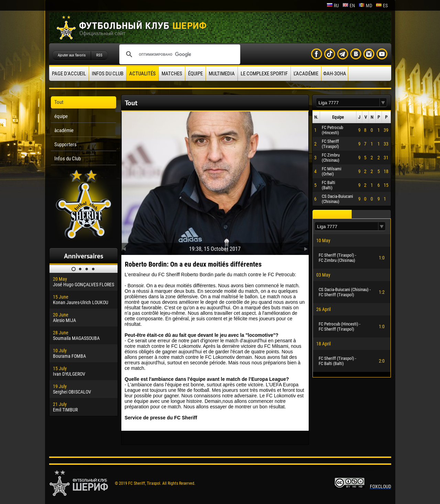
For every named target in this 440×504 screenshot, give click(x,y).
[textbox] (348, 103)
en (349, 6)
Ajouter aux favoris (72, 55)
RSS (99, 55)
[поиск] (179, 54)
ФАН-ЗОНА (335, 74)
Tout (59, 102)
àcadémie (64, 130)
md (365, 6)
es (382, 6)
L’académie (306, 74)
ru (333, 6)
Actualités (142, 74)
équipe (195, 74)
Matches (172, 74)
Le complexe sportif (264, 74)
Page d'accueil (69, 74)
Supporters (65, 144)
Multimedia (222, 74)
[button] (383, 103)
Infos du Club (108, 74)
